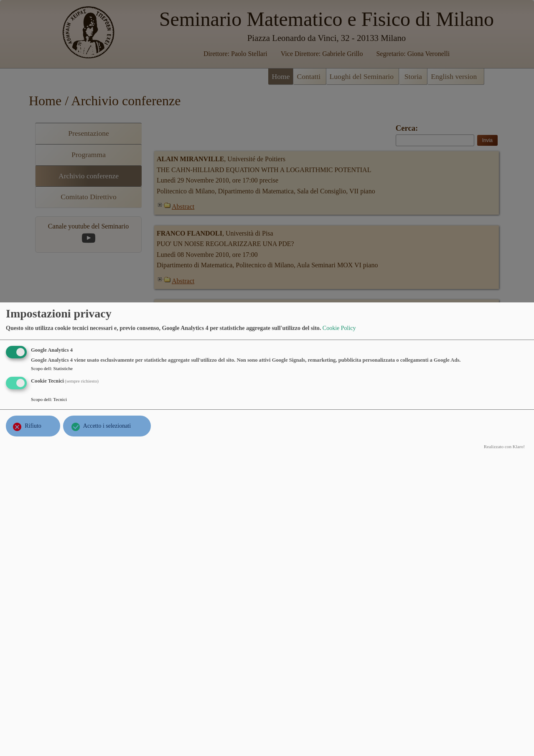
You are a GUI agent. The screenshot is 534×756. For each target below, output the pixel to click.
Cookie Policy (339, 328)
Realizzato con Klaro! (504, 446)
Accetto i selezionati (107, 426)
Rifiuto (33, 426)
